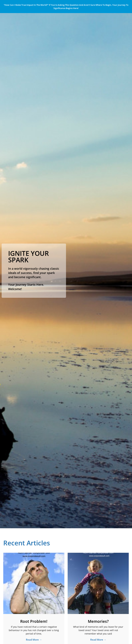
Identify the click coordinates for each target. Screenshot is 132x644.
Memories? (98, 621)
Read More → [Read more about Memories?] (98, 640)
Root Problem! (34, 621)
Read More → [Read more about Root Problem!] (34, 640)
